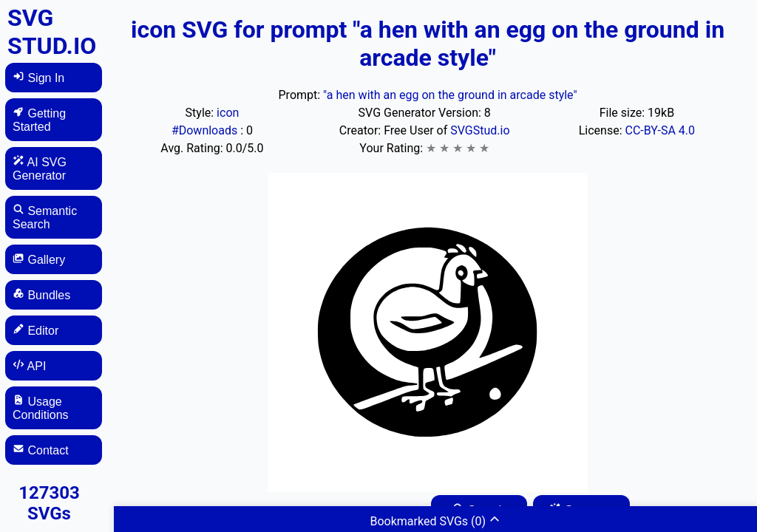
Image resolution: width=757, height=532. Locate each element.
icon (228, 113)
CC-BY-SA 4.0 (661, 130)
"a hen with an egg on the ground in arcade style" (450, 95)
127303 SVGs (49, 503)
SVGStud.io (480, 130)
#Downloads (206, 130)
